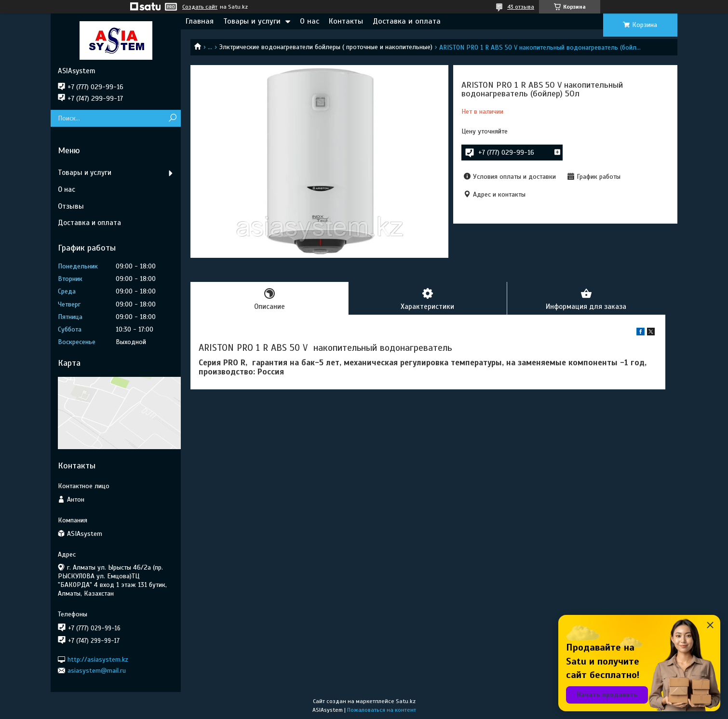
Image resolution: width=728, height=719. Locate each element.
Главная (200, 21)
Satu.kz (406, 701)
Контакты (346, 21)
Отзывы (71, 206)
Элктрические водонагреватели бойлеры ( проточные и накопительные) (326, 47)
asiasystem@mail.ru (97, 671)
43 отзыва (521, 7)
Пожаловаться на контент (382, 710)
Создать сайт (200, 7)
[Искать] (172, 118)
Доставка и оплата (407, 21)
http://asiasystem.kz (98, 659)
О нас (310, 21)
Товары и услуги (252, 21)
